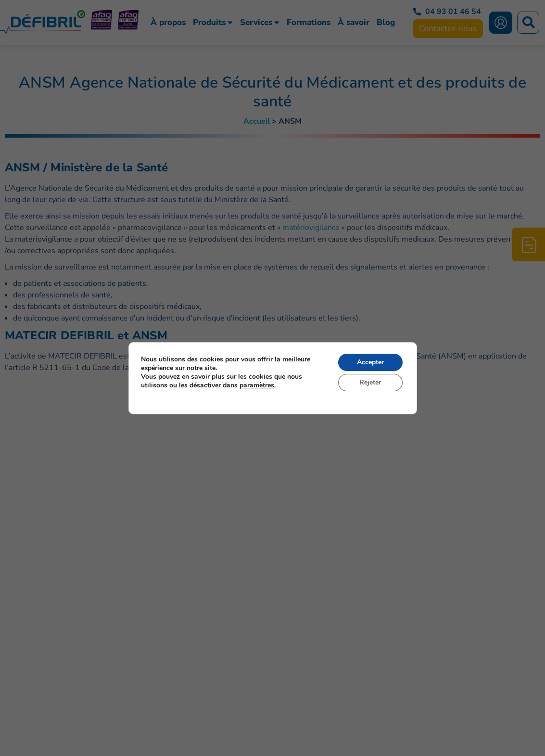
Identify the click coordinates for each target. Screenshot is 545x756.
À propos (168, 23)
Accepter (370, 362)
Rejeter (370, 382)
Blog (386, 23)
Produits (213, 23)
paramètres (257, 385)
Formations (309, 23)
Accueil (257, 121)
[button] (528, 23)
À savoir (354, 23)
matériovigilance (311, 228)
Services (260, 23)
